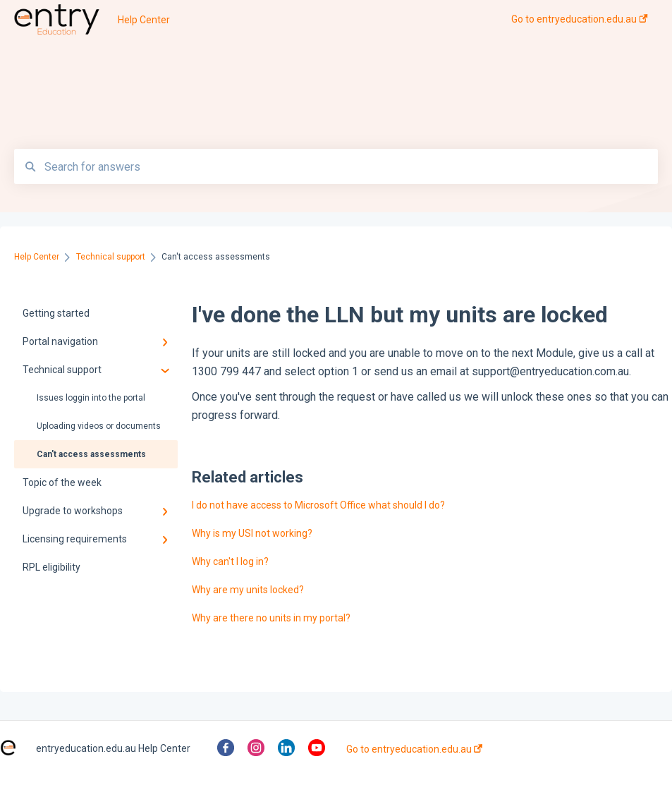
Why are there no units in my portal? (271, 618)
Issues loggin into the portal (91, 398)
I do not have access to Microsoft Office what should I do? (318, 505)
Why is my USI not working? (252, 533)
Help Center (144, 20)
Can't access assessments (91, 454)
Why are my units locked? (248, 590)
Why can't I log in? (230, 561)
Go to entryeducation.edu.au (414, 749)
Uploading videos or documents (99, 426)
